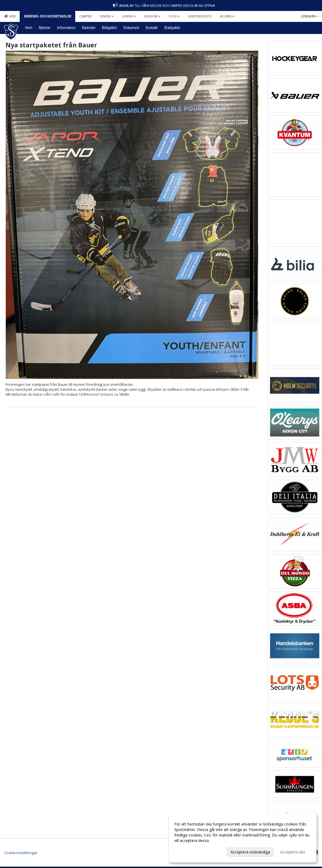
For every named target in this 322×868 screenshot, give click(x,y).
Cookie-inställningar (21, 853)
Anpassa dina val (189, 851)
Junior (129, 16)
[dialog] (243, 838)
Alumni (227, 16)
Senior (107, 16)
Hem (10, 16)
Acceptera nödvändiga (250, 852)
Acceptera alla (293, 852)
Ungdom (152, 16)
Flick (174, 16)
